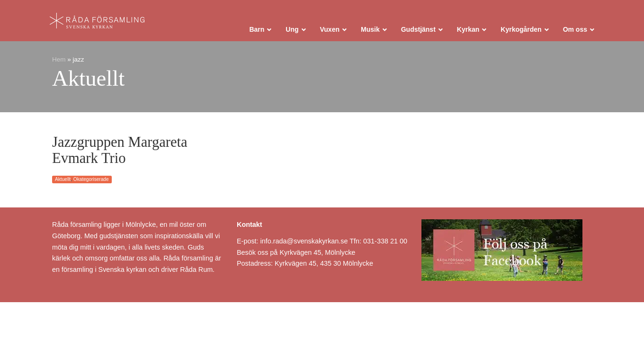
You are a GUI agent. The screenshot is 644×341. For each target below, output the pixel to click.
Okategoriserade (91, 179)
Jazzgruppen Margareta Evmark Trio (120, 150)
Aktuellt (63, 179)
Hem (59, 59)
